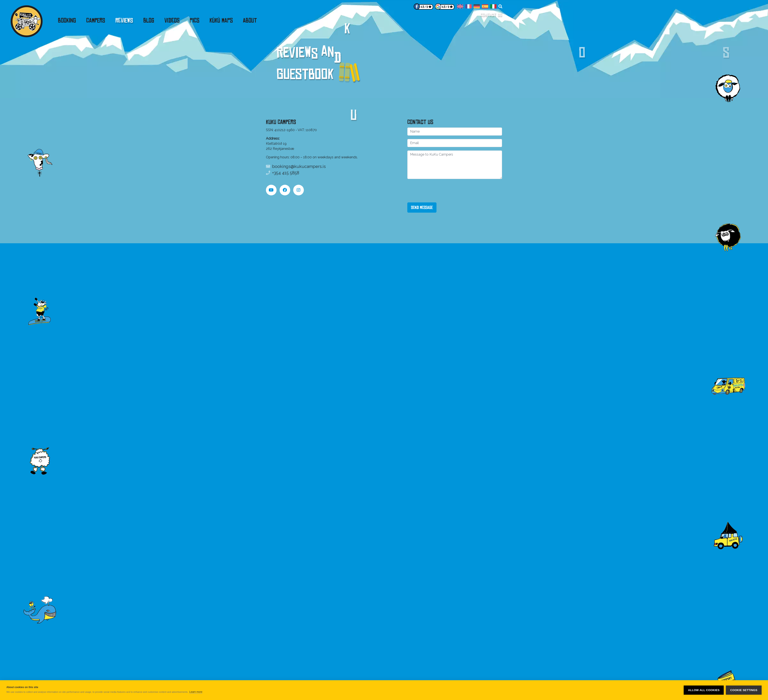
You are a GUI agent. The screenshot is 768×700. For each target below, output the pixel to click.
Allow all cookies (704, 690)
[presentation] (440, 191)
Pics (195, 20)
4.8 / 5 (424, 7)
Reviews (124, 20)
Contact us (491, 15)
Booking (67, 20)
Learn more (196, 692)
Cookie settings (744, 690)
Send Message (422, 208)
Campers (96, 20)
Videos (172, 20)
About (250, 20)
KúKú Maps (221, 20)
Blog (149, 20)
